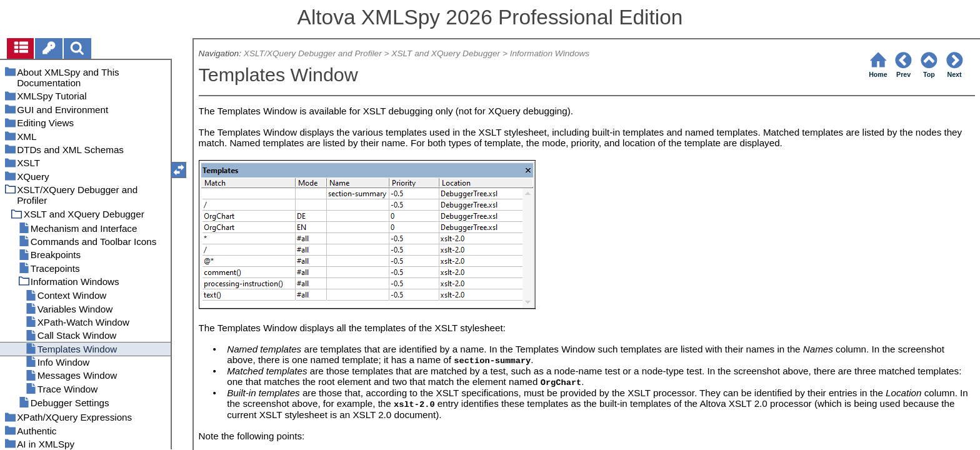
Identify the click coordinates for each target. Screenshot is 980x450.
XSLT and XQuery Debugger (446, 53)
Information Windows (550, 53)
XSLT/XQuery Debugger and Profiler (313, 53)
